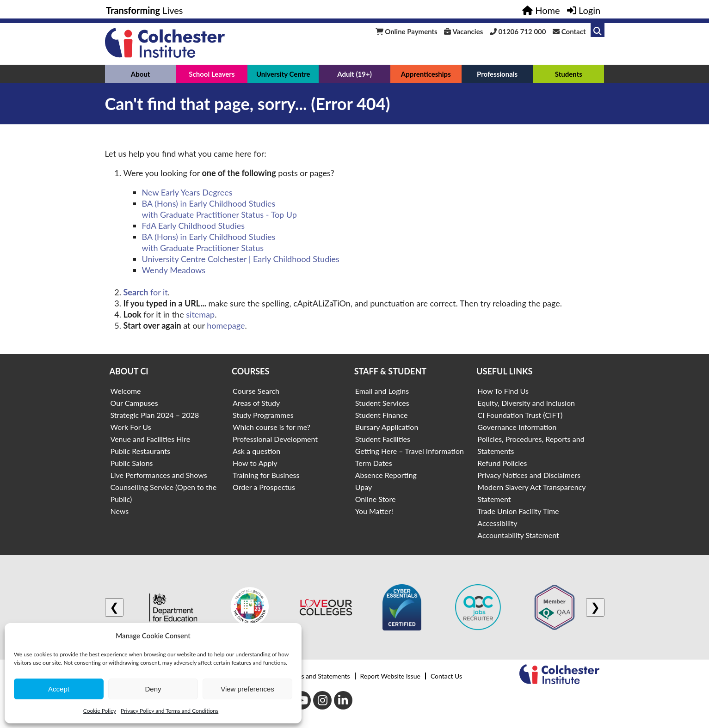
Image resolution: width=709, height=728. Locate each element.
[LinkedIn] (343, 700)
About (141, 74)
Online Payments (407, 31)
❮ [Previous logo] (114, 607)
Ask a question (256, 451)
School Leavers (212, 74)
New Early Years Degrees (187, 192)
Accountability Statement (518, 535)
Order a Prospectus (264, 487)
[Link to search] (598, 30)
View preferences (247, 689)
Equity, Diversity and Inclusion (526, 403)
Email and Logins (382, 391)
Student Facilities (383, 439)
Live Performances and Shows (159, 475)
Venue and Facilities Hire (151, 439)
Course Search (256, 391)
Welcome (126, 391)
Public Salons (132, 463)
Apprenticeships (426, 74)
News (120, 511)
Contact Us (446, 676)
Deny (153, 689)
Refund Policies (502, 463)
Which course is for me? (271, 427)
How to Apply (255, 463)
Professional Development (275, 439)
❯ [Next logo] (595, 607)
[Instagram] (322, 700)
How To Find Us (503, 391)
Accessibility (497, 523)
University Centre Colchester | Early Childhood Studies (241, 259)
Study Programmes (263, 415)
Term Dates (374, 463)
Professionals (497, 74)
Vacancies (463, 31)
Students (569, 74)
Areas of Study (256, 403)
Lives (145, 10)
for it (146, 292)
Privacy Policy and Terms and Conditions (170, 711)
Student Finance (382, 415)
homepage (226, 325)
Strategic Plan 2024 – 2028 (155, 415)
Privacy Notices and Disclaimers (529, 475)
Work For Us (131, 427)
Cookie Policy (100, 711)
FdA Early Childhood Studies (194, 226)
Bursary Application (387, 427)
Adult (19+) (354, 74)
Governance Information (517, 427)
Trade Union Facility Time (518, 511)
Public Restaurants (140, 451)
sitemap (200, 314)
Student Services (382, 403)
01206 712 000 (518, 31)
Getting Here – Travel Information (410, 451)
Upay (364, 487)
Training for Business (266, 475)
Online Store (376, 499)
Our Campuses (134, 403)
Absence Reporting (386, 475)
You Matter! (374, 511)
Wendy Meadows (174, 270)
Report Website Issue (390, 676)
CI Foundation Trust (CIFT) (520, 415)
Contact (569, 31)
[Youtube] (302, 700)
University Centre (283, 74)
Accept (59, 689)
